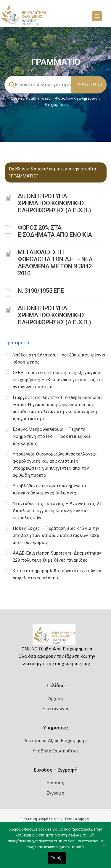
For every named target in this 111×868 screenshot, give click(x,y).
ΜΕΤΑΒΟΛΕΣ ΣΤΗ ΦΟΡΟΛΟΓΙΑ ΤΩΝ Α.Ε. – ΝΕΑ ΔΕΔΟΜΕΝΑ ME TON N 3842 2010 (55, 263)
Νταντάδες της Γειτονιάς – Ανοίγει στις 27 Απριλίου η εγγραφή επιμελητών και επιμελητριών (57, 511)
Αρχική (55, 698)
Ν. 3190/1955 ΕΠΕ (41, 291)
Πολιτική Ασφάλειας (40, 819)
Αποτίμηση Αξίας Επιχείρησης (55, 741)
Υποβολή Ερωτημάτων (55, 751)
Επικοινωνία (55, 709)
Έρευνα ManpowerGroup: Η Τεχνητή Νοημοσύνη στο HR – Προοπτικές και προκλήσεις (52, 436)
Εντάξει (57, 858)
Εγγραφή (55, 793)
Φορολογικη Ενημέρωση (77, 98)
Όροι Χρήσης (77, 819)
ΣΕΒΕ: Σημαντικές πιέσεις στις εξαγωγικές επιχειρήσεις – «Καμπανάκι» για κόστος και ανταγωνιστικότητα (58, 380)
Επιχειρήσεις (57, 105)
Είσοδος (55, 783)
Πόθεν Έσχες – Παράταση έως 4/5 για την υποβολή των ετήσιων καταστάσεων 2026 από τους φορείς (56, 535)
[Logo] (55, 637)
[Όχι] (104, 848)
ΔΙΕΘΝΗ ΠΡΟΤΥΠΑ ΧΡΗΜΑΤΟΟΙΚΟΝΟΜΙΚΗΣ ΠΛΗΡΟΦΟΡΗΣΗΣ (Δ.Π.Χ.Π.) (54, 203)
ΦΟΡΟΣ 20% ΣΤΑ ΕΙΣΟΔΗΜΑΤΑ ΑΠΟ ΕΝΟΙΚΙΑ (55, 231)
